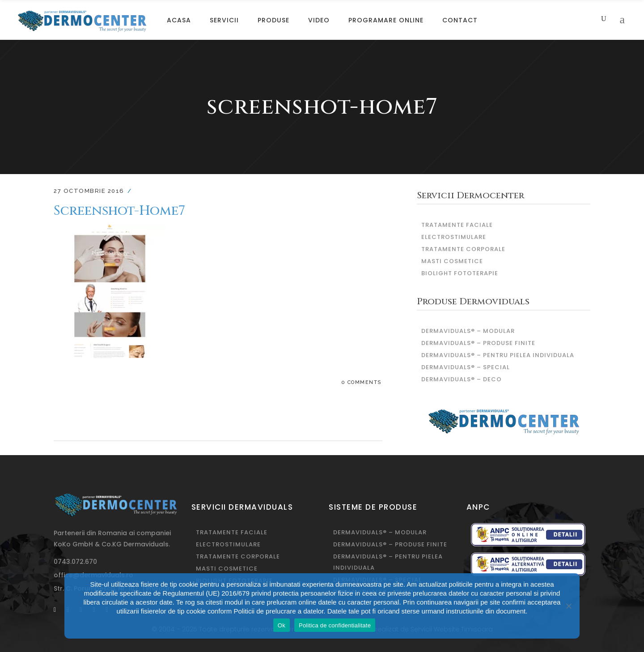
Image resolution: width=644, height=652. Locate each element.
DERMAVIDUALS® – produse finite (478, 343)
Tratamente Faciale (457, 225)
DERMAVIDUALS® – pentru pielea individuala (498, 355)
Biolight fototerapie (460, 273)
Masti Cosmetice (452, 261)
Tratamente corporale (463, 249)
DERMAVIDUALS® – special (466, 367)
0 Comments (361, 382)
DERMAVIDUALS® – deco (462, 379)
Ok (282, 625)
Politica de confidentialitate (335, 625)
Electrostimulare (454, 237)
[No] (568, 606)
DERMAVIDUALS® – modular (468, 331)
